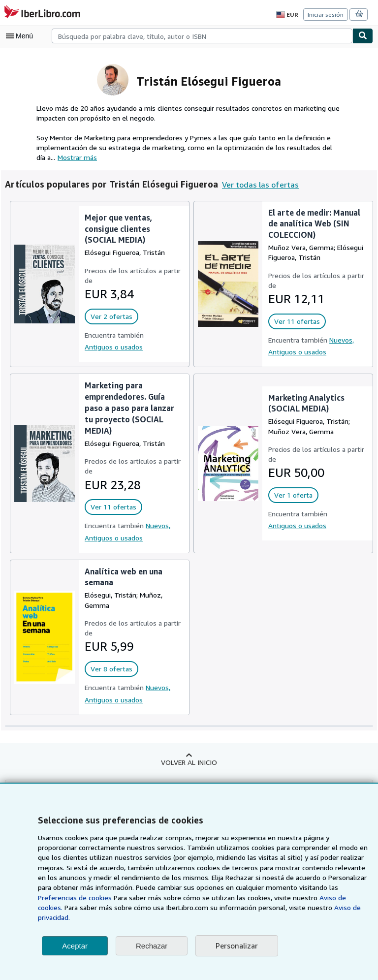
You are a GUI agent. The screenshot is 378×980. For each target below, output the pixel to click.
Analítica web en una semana (124, 577)
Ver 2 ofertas (110, 316)
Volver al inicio (189, 762)
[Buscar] (363, 36)
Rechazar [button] (152, 946)
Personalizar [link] (236, 946)
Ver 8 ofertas (110, 669)
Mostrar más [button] (67, 157)
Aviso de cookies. (249, 908)
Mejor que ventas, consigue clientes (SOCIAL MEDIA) (118, 229)
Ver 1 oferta (292, 495)
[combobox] (202, 36)
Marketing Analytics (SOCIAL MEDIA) (305, 403)
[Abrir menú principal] (22, 36)
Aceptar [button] (75, 946)
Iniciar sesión (326, 14)
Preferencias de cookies (314, 898)
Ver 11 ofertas (296, 321)
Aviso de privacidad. (245, 917)
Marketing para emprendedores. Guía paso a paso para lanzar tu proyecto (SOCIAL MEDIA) (129, 408)
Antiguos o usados (113, 347)
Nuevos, (341, 340)
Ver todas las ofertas (255, 184)
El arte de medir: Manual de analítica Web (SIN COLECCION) (314, 224)
